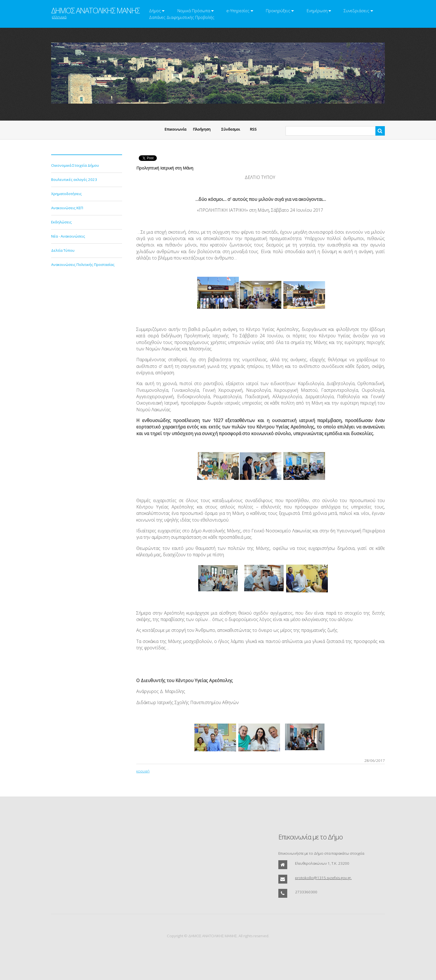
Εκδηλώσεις (61, 222)
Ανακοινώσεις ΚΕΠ (67, 208)
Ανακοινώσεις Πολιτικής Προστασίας (83, 265)
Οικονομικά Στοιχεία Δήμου (75, 165)
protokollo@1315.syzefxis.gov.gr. (323, 878)
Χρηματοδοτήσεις (66, 194)
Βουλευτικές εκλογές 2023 (74, 179)
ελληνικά (59, 17)
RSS (253, 129)
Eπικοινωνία (175, 129)
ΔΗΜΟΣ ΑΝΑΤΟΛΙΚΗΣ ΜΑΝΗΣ (95, 11)
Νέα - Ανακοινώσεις (68, 236)
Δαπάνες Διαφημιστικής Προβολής (182, 17)
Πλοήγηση (202, 129)
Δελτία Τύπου (63, 250)
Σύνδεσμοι (231, 129)
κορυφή (143, 771)
